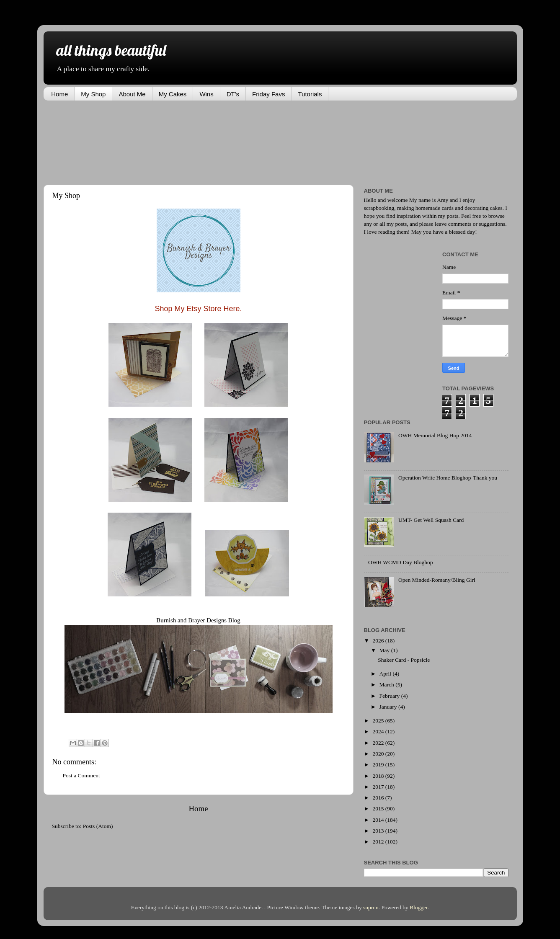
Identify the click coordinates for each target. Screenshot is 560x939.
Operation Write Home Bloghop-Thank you (448, 478)
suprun (371, 907)
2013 (379, 831)
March (388, 685)
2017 (379, 787)
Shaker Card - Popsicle (404, 660)
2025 (379, 721)
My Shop (93, 94)
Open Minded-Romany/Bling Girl (437, 580)
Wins (206, 94)
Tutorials (310, 94)
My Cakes (173, 94)
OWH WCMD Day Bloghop (401, 562)
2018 (379, 776)
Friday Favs (268, 94)
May (385, 650)
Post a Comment (81, 775)
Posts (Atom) (98, 826)
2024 (379, 731)
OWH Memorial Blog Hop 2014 (435, 435)
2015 (379, 809)
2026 (379, 641)
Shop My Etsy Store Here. (198, 309)
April (386, 674)
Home (59, 94)
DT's (233, 94)
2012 (379, 842)
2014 (379, 820)
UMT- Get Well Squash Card (431, 520)
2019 (379, 765)
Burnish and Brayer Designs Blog (198, 620)
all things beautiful (111, 50)
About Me (132, 94)
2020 (379, 754)
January (389, 707)
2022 (379, 743)
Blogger (419, 907)
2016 (379, 798)
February (390, 696)
